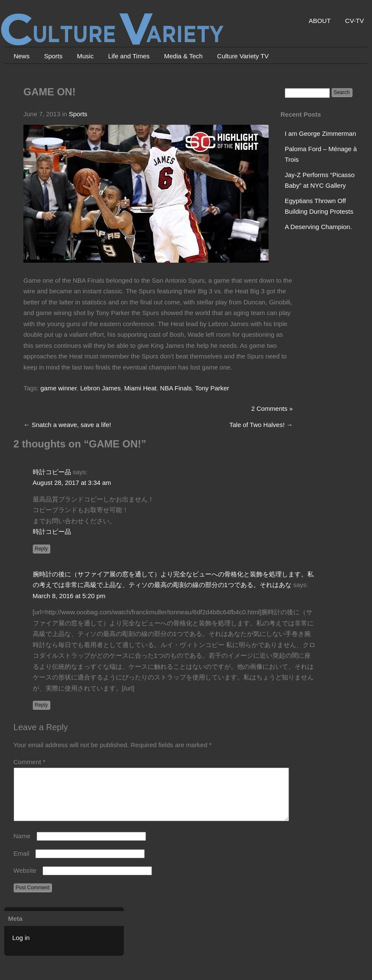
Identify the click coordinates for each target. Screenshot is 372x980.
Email (22, 864)
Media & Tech (184, 56)
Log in (21, 948)
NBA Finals (176, 388)
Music (85, 56)
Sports (53, 56)
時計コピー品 (52, 472)
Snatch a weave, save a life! (67, 425)
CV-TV (355, 21)
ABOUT (320, 21)
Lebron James (100, 388)
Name (22, 846)
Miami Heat (140, 388)
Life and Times (129, 56)
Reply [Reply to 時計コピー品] (41, 549)
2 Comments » (272, 408)
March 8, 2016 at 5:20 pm (69, 596)
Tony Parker (212, 388)
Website (25, 881)
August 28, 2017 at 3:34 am (72, 483)
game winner (59, 388)
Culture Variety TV (243, 56)
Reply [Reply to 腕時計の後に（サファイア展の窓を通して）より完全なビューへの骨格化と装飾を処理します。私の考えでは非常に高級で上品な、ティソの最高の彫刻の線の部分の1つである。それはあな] (41, 705)
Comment (30, 762)
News (22, 56)
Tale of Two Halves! (261, 425)
